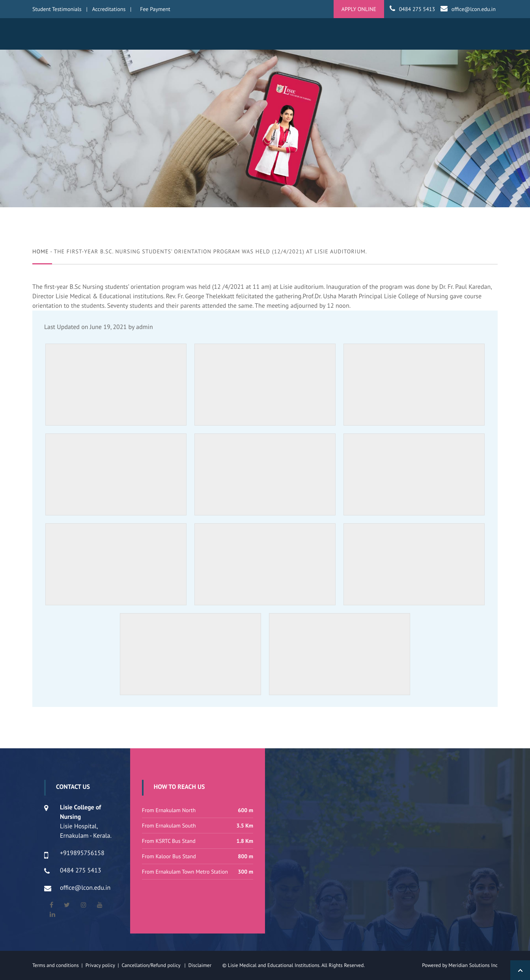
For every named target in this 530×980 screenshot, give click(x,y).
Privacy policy (102, 965)
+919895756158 (82, 853)
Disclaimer (204, 965)
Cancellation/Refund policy (151, 965)
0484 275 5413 (417, 9)
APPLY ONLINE (359, 9)
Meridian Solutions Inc (473, 965)
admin (145, 327)
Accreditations (109, 9)
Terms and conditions (56, 965)
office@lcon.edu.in (474, 9)
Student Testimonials (57, 9)
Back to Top (520, 970)
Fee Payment (155, 9)
